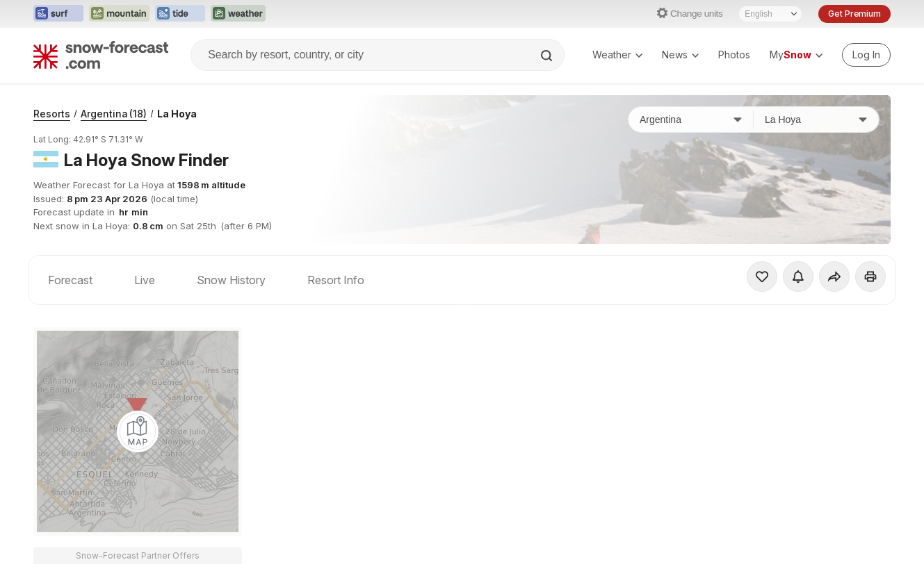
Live (145, 280)
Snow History (231, 280)
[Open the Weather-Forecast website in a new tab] (238, 14)
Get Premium (854, 14)
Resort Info (336, 280)
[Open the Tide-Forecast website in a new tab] (180, 14)
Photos (734, 55)
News (680, 55)
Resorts (52, 114)
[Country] (691, 120)
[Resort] (816, 120)
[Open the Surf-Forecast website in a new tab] (58, 14)
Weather (617, 55)
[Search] (548, 56)
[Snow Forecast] (101, 55)
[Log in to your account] (866, 55)
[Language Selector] (770, 14)
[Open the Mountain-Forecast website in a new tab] (119, 14)
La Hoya (177, 114)
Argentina (114, 114)
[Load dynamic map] (138, 431)
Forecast (70, 280)
